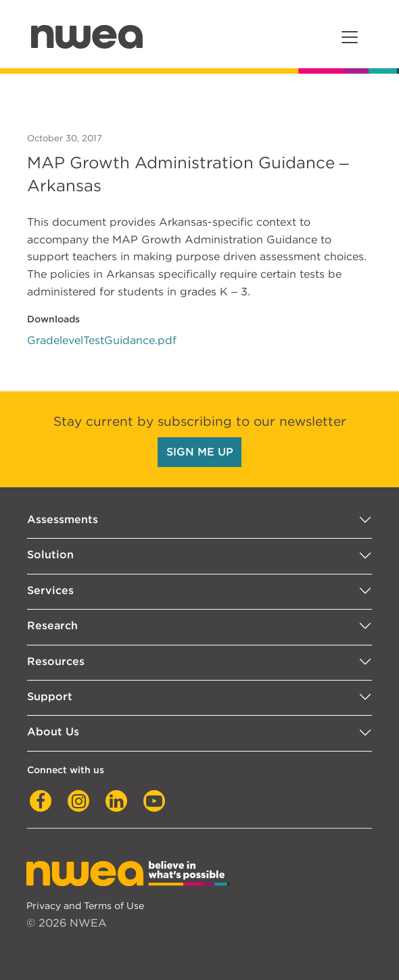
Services (50, 590)
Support (50, 696)
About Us (53, 732)
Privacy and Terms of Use (85, 905)
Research (52, 626)
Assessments (63, 519)
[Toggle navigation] (350, 37)
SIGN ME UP (200, 452)
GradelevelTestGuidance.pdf (102, 340)
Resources (56, 661)
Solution (50, 555)
